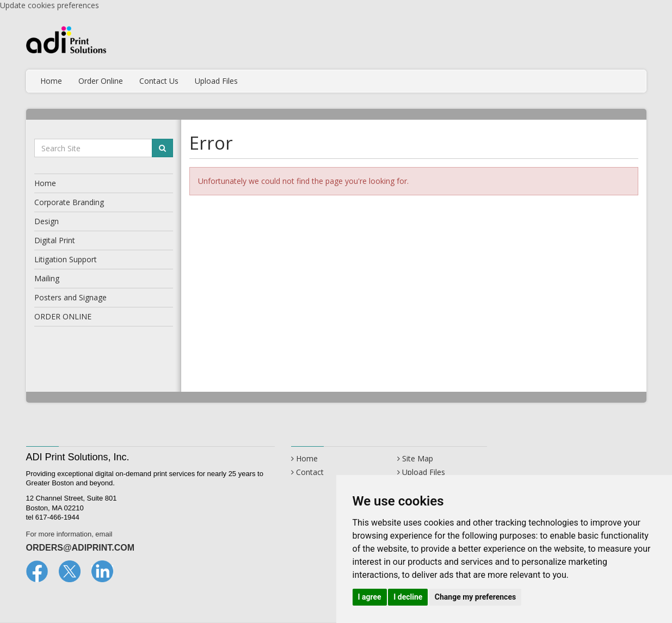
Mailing (47, 278)
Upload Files (216, 81)
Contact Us (159, 81)
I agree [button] (370, 597)
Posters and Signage (70, 297)
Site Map (418, 458)
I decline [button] (408, 597)
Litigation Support (66, 259)
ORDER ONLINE (63, 316)
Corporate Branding (69, 202)
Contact (310, 472)
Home (51, 81)
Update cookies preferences (50, 5)
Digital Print (55, 240)
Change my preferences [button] (475, 597)
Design (47, 221)
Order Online (101, 81)
